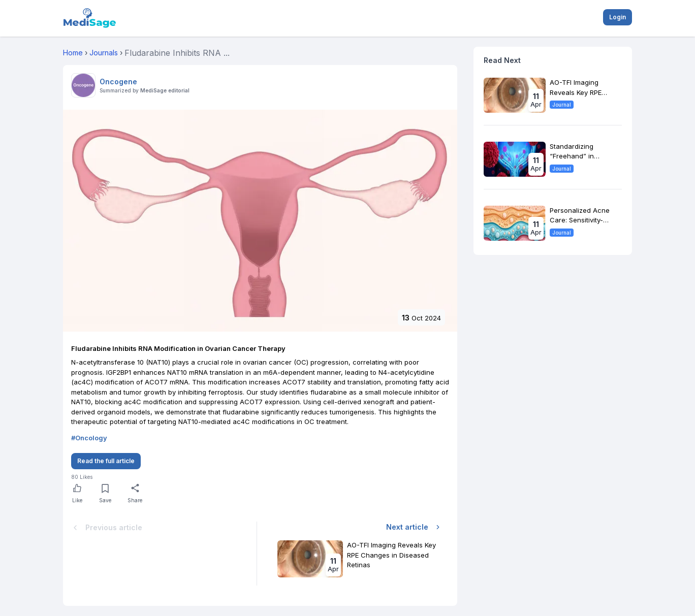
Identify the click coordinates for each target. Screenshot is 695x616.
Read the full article (106, 461)
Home (73, 53)
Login (618, 17)
